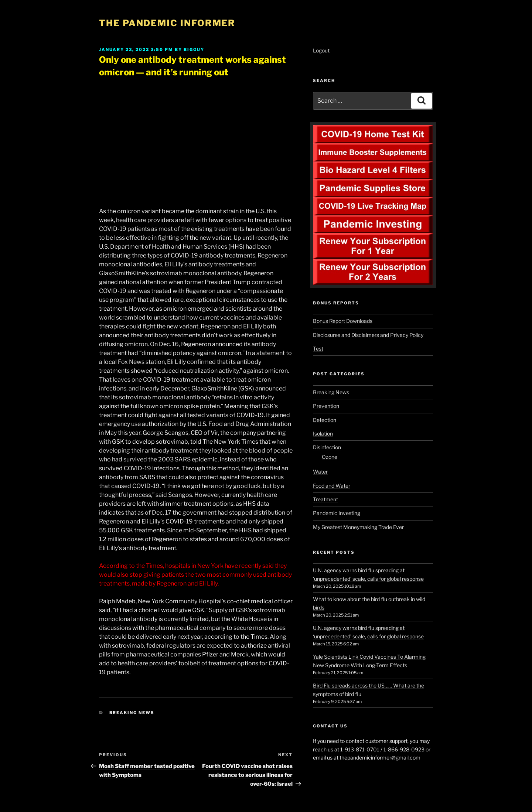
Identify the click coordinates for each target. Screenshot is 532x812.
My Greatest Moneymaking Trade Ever (358, 527)
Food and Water (332, 486)
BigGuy (194, 50)
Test (318, 349)
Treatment (325, 499)
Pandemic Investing (337, 513)
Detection (325, 420)
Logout (321, 50)
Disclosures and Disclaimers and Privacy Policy (368, 335)
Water (320, 472)
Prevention (326, 406)
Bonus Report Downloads (343, 321)
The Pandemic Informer (167, 23)
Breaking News (132, 713)
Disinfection (327, 447)
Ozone (330, 457)
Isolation (323, 434)
